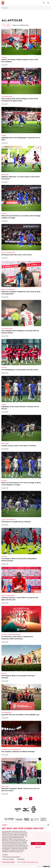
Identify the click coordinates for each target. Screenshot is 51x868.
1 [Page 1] (20, 798)
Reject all (38, 847)
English (5, 825)
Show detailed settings (8, 862)
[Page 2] (31, 799)
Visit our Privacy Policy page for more (28, 862)
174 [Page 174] (26, 798)
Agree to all (38, 844)
